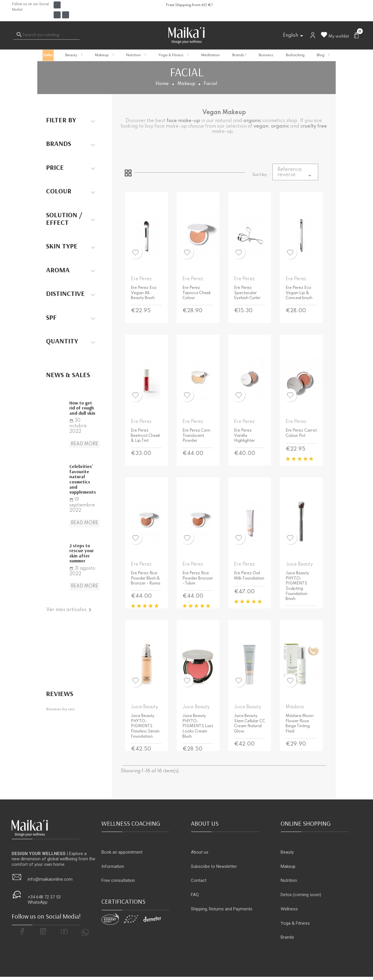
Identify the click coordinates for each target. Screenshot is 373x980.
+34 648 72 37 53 (44, 897)
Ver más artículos (70, 610)
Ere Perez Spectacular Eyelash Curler (247, 293)
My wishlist (335, 36)
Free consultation (118, 880)
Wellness (289, 909)
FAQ (195, 895)
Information (113, 866)
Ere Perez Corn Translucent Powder (196, 436)
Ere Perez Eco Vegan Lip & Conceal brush (299, 293)
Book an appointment (122, 852)
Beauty (287, 852)
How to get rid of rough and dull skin (82, 408)
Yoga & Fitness (295, 923)
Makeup (288, 866)
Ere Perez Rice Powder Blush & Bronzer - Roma (146, 578)
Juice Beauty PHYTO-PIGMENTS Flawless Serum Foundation (145, 726)
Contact (199, 880)
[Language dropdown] (294, 36)
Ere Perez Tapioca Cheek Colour (197, 293)
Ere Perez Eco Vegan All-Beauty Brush (144, 293)
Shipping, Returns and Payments (222, 909)
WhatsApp (38, 902)
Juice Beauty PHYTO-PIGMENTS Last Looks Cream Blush (198, 726)
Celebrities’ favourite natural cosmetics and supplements (83, 479)
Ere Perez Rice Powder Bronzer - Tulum (198, 578)
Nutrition (289, 880)
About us (200, 852)
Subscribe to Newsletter (214, 866)
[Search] (46, 35)
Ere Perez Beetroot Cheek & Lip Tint (146, 436)
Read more (85, 444)
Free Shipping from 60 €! (189, 5)
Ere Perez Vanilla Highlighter (244, 436)
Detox (286, 895)
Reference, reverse (295, 173)
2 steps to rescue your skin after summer (82, 553)
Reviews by (60, 709)
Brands (287, 937)
